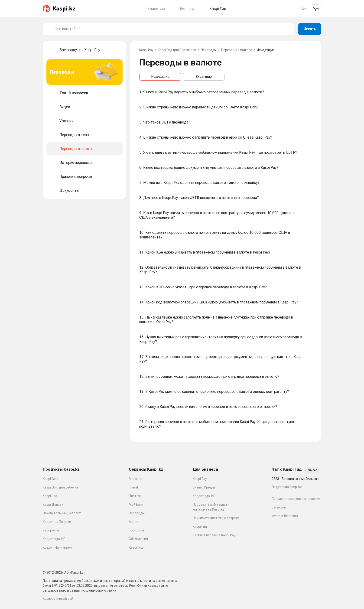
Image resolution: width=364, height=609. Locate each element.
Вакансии (279, 507)
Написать (312, 470)
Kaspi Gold (50, 479)
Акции (134, 522)
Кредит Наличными (57, 547)
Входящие (204, 77)
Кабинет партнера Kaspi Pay (214, 535)
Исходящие (160, 77)
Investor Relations (285, 516)
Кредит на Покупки (57, 522)
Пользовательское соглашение (296, 499)
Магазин (135, 479)
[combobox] (173, 29)
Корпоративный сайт (59, 599)
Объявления (138, 539)
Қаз (304, 9)
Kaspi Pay (146, 50)
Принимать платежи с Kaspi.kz (216, 518)
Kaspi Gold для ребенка (60, 487)
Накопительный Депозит (62, 513)
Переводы (209, 50)
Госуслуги (136, 530)
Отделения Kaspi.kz (287, 487)
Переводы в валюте (237, 50)
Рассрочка (51, 530)
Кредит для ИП (54, 539)
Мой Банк (136, 505)
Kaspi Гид (136, 547)
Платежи (136, 496)
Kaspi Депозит (54, 505)
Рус (316, 9)
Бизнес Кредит (204, 487)
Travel (133, 487)
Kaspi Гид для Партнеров (177, 50)
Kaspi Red (50, 496)
